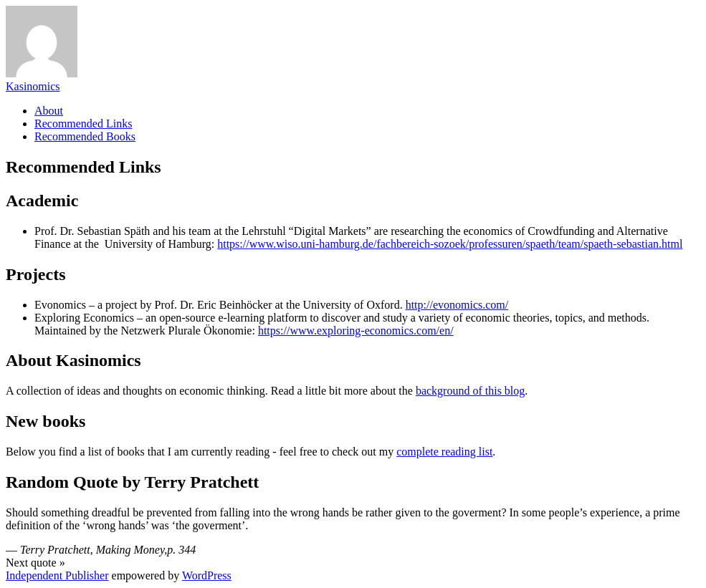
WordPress (207, 575)
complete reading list (444, 452)
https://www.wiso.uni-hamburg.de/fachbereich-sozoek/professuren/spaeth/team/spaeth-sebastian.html (450, 244)
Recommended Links (83, 124)
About (49, 111)
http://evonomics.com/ (457, 305)
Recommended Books (85, 136)
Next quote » (35, 563)
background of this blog (470, 391)
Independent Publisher (57, 575)
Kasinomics (33, 86)
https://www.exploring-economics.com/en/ (356, 331)
